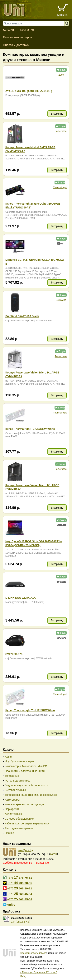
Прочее (9, 833)
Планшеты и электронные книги (25, 771)
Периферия (12, 809)
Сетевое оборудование (19, 819)
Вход (23, 976)
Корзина (62, 15)
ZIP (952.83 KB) (21, 922)
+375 (20, 877)
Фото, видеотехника (17, 781)
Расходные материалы (19, 828)
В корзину (57, 114)
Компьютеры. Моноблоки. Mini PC (26, 766)
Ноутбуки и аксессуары (19, 761)
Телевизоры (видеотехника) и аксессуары (31, 795)
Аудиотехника (13, 814)
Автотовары (12, 800)
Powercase (61, 131)
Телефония (12, 776)
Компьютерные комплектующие (25, 804)
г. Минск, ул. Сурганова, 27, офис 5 (39, 972)
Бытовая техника (15, 790)
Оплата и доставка (16, 45)
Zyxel (61, 75)
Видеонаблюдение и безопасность (26, 785)
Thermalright (60, 187)
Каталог (9, 30)
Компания (27, 30)
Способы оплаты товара (33, 953)
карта (54, 854)
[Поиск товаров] (36, 23)
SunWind (61, 300)
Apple (8, 757)
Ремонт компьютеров (17, 37)
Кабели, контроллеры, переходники (27, 823)
